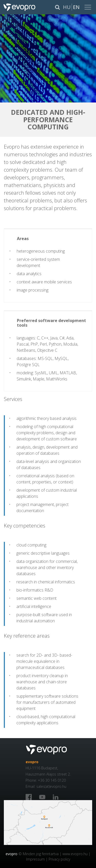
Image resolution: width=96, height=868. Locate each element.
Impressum (35, 859)
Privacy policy (59, 859)
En (76, 7)
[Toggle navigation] (88, 7)
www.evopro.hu (75, 854)
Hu (67, 7)
